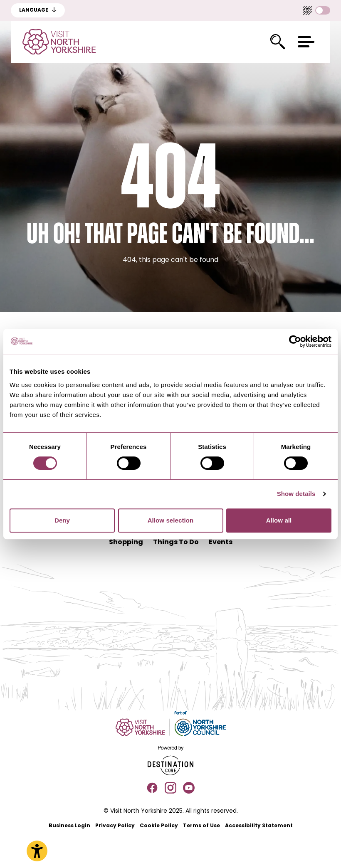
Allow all (279, 520)
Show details (296, 494)
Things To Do (176, 542)
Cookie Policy (159, 826)
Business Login (69, 826)
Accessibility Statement (259, 826)
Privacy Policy (115, 826)
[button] (306, 42)
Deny (62, 520)
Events (221, 542)
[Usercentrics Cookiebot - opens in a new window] (295, 341)
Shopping (126, 542)
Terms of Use (201, 826)
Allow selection (171, 520)
